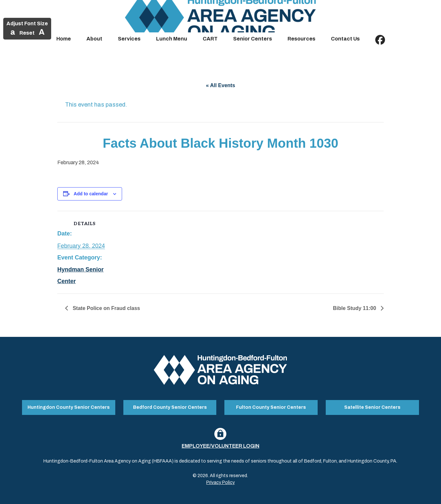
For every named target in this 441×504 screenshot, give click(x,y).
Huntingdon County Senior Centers (69, 407)
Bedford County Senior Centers (170, 407)
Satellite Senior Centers (372, 407)
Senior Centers (253, 39)
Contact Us (345, 39)
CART (210, 39)
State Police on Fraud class (106, 308)
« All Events (220, 85)
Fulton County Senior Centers (271, 407)
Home (64, 39)
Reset (27, 33)
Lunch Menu (172, 39)
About (94, 39)
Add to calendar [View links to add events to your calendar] (91, 194)
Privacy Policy (220, 482)
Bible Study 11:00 (355, 308)
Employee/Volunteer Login (220, 446)
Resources (301, 39)
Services (129, 39)
